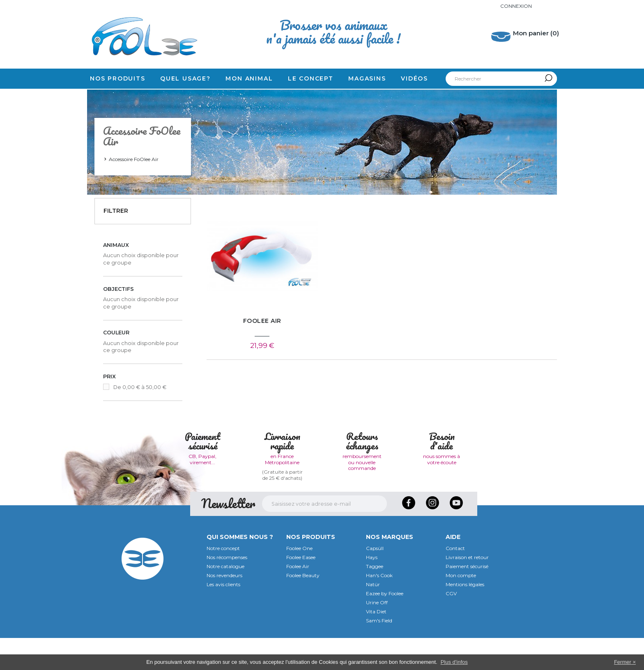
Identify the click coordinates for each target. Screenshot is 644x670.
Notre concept (223, 580)
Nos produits (118, 78)
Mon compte (461, 607)
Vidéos (414, 78)
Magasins (367, 78)
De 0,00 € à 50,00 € (140, 387)
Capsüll (375, 580)
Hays (372, 589)
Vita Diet (376, 644)
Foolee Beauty (303, 607)
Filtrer (116, 211)
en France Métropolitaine (282, 491)
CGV (451, 625)
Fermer (623, 662)
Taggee (375, 598)
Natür (373, 616)
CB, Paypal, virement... (202, 491)
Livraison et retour (467, 589)
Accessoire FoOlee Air (134, 159)
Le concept (311, 78)
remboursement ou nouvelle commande (362, 494)
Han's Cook (379, 607)
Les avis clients (223, 616)
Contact (455, 580)
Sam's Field (379, 653)
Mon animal (249, 78)
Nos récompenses (227, 589)
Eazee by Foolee (385, 625)
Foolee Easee (301, 589)
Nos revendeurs (224, 607)
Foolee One (299, 580)
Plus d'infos (454, 662)
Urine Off (377, 634)
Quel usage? (185, 78)
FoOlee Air (262, 321)
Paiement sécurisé (467, 598)
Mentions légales (465, 616)
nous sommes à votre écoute (442, 491)
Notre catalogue (225, 598)
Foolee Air (298, 598)
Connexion (516, 6)
